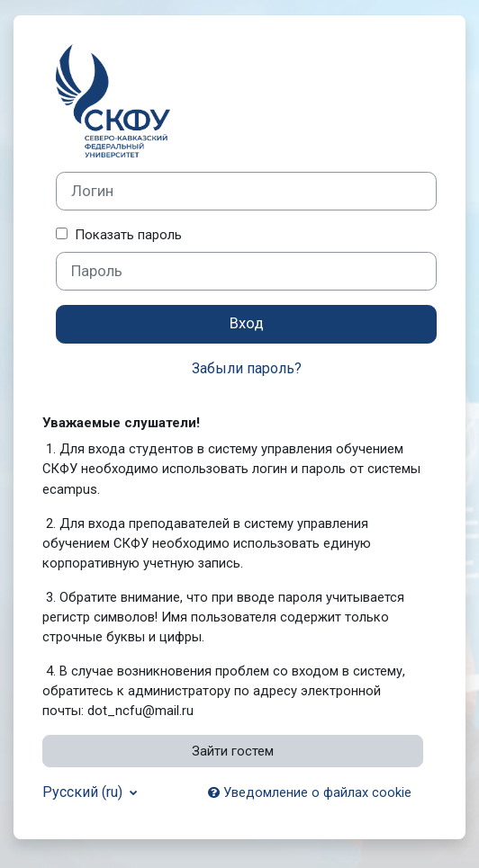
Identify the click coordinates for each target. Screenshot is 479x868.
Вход (247, 323)
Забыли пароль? (247, 368)
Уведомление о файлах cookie (310, 792)
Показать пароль (125, 235)
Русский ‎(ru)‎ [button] (84, 792)
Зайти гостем (233, 751)
